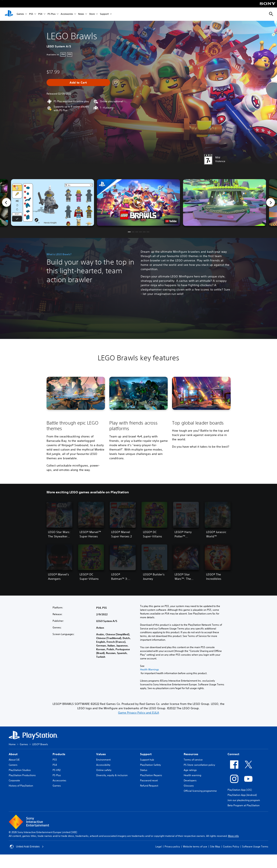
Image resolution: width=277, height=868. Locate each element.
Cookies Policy (231, 846)
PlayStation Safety (150, 765)
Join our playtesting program (244, 800)
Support (104, 14)
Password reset (149, 780)
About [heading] (13, 754)
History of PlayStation (21, 786)
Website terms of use (195, 846)
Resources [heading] (191, 754)
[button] (139, 203)
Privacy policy (172, 846)
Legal (159, 846)
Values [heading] (101, 754)
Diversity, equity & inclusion (112, 775)
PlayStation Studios (20, 770)
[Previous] (6, 202)
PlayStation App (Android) (242, 795)
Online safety (104, 770)
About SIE (14, 760)
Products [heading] (59, 754)
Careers (13, 765)
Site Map (215, 846)
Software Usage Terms (255, 846)
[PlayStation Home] (9, 14)
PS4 (40, 14)
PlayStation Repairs (151, 775)
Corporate (14, 780)
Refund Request (149, 786)
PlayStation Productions (22, 775)
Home (12, 744)
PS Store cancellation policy (199, 765)
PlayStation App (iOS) (240, 790)
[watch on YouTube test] (171, 221)
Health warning (192, 775)
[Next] (271, 202)
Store (92, 14)
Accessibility (103, 765)
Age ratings (190, 770)
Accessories (67, 14)
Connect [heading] (233, 754)
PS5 (31, 14)
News (81, 14)
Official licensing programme (200, 791)
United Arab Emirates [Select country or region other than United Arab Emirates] (27, 847)
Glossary (189, 786)
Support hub (147, 760)
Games (20, 14)
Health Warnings (150, 670)
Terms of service (193, 760)
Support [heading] (146, 754)
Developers (190, 780)
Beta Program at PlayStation (244, 805)
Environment (103, 760)
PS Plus (52, 14)
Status (144, 770)
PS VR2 (57, 770)
